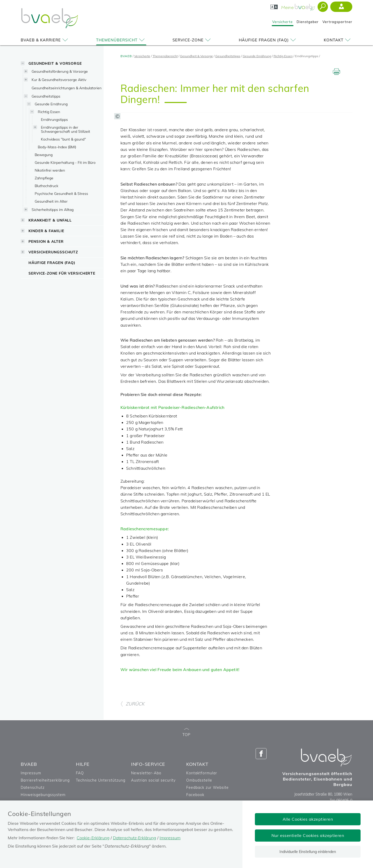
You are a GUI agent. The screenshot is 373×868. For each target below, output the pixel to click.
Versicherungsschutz (53, 252)
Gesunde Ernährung (51, 104)
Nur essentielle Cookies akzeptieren (308, 835)
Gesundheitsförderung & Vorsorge (60, 71)
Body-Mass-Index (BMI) (57, 147)
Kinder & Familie (46, 231)
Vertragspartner (337, 22)
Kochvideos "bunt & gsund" (63, 139)
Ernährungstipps (54, 119)
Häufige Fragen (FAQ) (268, 40)
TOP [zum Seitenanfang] (187, 777)
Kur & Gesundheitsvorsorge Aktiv (59, 80)
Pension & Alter (46, 241)
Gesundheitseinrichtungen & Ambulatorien (67, 88)
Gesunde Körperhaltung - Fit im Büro (65, 162)
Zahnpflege (44, 178)
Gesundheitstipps (46, 96)
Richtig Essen (49, 112)
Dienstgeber (308, 22)
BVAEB (126, 56)
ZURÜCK (132, 748)
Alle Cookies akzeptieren (308, 819)
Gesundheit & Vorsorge (55, 63)
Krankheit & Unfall (50, 220)
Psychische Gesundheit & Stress (61, 193)
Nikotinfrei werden (50, 170)
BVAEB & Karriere (45, 40)
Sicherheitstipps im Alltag (53, 209)
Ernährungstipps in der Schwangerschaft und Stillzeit (66, 129)
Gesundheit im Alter (51, 201)
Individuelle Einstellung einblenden (308, 852)
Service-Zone (192, 40)
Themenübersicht (121, 40)
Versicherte (282, 22)
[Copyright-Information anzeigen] (192, 165)
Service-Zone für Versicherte (62, 273)
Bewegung (44, 155)
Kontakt (338, 40)
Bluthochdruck (46, 186)
